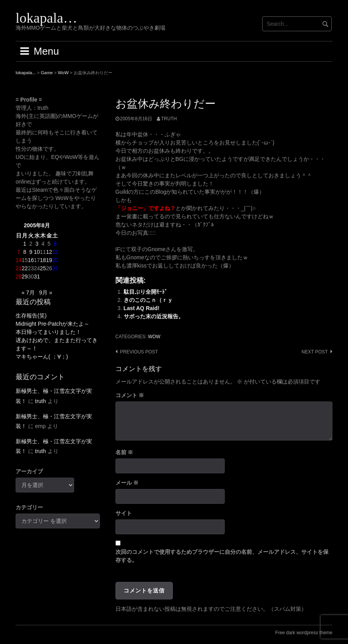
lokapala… (46, 18)
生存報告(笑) (31, 316)
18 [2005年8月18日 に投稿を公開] (43, 260)
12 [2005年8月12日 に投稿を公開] (49, 252)
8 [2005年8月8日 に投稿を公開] (25, 252)
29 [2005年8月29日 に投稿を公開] (25, 277)
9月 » (45, 293)
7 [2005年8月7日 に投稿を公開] (19, 252)
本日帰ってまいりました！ (48, 332)
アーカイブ (29, 471)
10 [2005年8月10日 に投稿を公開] (37, 252)
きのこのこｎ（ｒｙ (148, 300)
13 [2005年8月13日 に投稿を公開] (55, 252)
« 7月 (28, 293)
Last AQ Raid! (142, 308)
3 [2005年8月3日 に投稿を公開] (37, 244)
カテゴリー (29, 507)
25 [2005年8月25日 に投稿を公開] (43, 268)
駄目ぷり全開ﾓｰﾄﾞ (146, 292)
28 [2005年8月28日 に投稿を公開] (19, 277)
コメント (130, 395)
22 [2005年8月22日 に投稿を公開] (25, 268)
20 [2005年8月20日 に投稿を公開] (55, 260)
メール (127, 483)
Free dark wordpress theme (304, 633)
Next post (315, 352)
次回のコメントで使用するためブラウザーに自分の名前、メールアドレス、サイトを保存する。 (222, 556)
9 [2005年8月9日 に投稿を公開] (31, 252)
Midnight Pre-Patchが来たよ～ (52, 324)
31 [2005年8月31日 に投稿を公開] (37, 277)
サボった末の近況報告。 (154, 316)
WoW (154, 337)
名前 (124, 452)
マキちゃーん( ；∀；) (42, 357)
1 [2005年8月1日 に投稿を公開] (25, 244)
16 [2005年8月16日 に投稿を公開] (31, 260)
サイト (124, 513)
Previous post (139, 352)
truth (169, 119)
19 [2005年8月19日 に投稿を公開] (49, 260)
